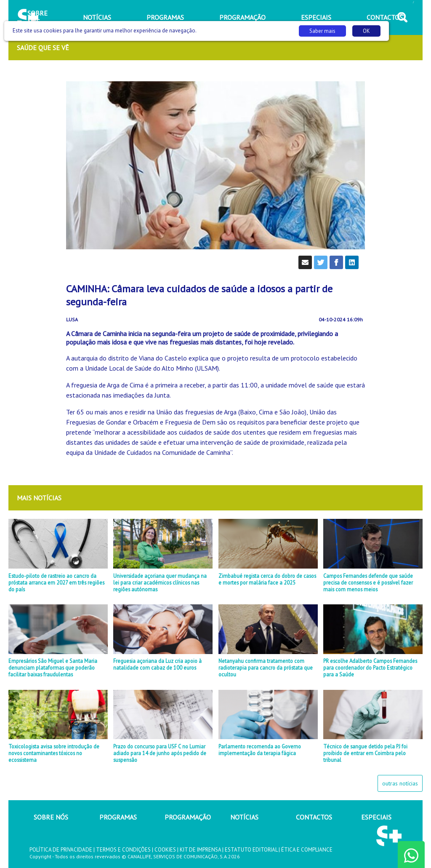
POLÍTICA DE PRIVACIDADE (61, 850)
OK (366, 31)
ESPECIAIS (376, 817)
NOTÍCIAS (244, 817)
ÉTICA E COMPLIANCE (307, 850)
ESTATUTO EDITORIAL (251, 850)
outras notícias (400, 783)
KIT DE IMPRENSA (200, 850)
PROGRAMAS (118, 817)
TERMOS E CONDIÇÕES (123, 850)
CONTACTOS (314, 817)
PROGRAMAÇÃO (188, 817)
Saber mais (322, 31)
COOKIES (165, 850)
